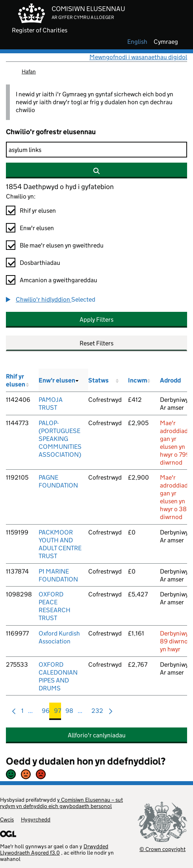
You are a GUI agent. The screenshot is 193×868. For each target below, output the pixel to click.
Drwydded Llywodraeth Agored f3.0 (54, 849)
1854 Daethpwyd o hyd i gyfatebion (60, 187)
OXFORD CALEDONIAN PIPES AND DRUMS (58, 676)
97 (58, 713)
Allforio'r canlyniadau (97, 735)
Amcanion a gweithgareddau (58, 280)
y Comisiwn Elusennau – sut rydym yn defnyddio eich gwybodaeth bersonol (61, 803)
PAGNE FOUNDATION (58, 481)
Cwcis (7, 819)
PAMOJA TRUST (51, 404)
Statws (98, 380)
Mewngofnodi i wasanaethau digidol (138, 57)
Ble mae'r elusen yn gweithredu (62, 245)
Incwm (138, 380)
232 (97, 713)
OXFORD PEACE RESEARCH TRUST (55, 606)
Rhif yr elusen (38, 211)
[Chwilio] (96, 150)
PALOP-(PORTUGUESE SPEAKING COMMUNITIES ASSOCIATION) (60, 439)
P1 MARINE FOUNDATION (58, 575)
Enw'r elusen (37, 228)
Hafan (29, 71)
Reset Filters (96, 343)
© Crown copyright (162, 849)
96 (46, 713)
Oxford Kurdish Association (59, 637)
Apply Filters (96, 320)
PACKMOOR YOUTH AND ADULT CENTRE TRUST (60, 544)
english (137, 42)
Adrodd (170, 380)
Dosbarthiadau (40, 263)
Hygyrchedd (36, 819)
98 (69, 713)
